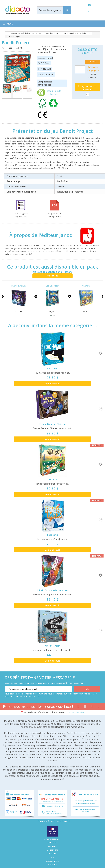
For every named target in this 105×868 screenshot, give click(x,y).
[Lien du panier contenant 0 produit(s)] (87, 12)
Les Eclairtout (52, 286)
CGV (53, 857)
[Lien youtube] (85, 707)
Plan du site (52, 865)
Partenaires (52, 846)
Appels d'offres (53, 850)
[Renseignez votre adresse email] (38, 689)
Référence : (8, 48)
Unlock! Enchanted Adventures (53, 590)
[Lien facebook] (78, 707)
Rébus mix (52, 535)
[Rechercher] (53, 10)
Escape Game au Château (52, 424)
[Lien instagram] (92, 707)
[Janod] (85, 235)
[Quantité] (80, 69)
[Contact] (98, 12)
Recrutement (52, 854)
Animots (86, 286)
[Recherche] (67, 10)
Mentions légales (53, 861)
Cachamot (53, 368)
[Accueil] (6, 33)
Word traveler (53, 646)
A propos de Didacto (52, 839)
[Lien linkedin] (99, 707)
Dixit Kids (53, 479)
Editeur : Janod (45, 58)
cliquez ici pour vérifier (75, 712)
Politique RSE (53, 843)
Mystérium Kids (19, 286)
